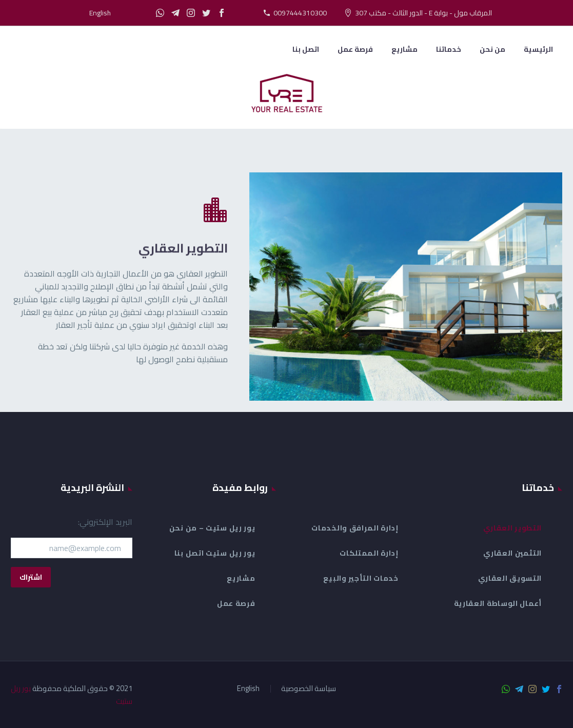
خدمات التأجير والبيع (361, 578)
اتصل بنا (306, 50)
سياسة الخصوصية (309, 689)
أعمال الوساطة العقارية (498, 603)
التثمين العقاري (512, 553)
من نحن (492, 50)
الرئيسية (538, 50)
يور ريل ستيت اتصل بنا (215, 553)
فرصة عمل (355, 50)
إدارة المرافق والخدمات (355, 528)
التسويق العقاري (510, 578)
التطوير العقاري (513, 528)
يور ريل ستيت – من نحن (212, 528)
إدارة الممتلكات (369, 553)
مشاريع (404, 50)
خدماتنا (449, 50)
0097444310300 (300, 13)
